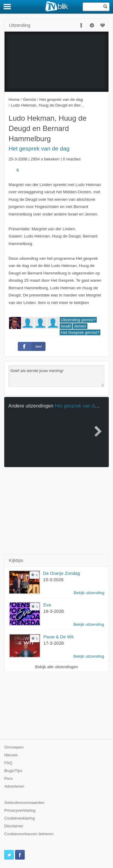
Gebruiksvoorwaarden (24, 803)
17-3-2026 (54, 643)
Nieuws (11, 755)
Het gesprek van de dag (39, 149)
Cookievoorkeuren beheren (29, 834)
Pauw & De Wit (59, 637)
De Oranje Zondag (62, 573)
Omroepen (14, 747)
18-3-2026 (54, 611)
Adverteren (14, 786)
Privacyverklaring (20, 810)
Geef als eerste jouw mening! (57, 376)
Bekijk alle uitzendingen (56, 667)
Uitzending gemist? (78, 320)
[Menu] (8, 7)
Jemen (80, 326)
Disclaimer (14, 826)
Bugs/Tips (13, 771)
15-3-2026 (53, 580)
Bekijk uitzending (89, 593)
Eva (47, 605)
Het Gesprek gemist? (80, 332)
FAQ (8, 763)
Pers (8, 778)
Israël (66, 326)
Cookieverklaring (19, 818)
